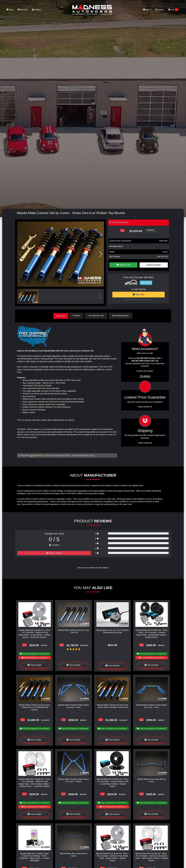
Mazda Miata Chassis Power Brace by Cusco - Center (73, 780)
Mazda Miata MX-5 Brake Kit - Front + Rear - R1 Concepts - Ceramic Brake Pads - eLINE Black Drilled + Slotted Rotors (152, 633)
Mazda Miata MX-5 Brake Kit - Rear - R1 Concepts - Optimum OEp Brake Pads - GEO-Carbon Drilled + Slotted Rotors (152, 857)
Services (23, 10)
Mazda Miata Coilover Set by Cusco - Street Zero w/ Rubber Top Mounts (113, 706)
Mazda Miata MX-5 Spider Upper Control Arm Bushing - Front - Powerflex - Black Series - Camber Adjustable (34, 857)
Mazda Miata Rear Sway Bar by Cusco (73, 854)
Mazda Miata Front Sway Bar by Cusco (152, 780)
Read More (145, 406)
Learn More (146, 283)
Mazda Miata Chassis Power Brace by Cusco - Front (152, 706)
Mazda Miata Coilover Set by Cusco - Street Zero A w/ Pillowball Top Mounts (35, 707)
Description (61, 316)
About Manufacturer (121, 316)
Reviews (78, 316)
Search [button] (160, 10)
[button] (101, 254)
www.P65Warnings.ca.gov (83, 455)
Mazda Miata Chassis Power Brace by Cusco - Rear (73, 706)
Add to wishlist (154, 265)
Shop (10, 10)
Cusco (165, 252)
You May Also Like (97, 316)
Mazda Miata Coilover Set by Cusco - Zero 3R (74, 631)
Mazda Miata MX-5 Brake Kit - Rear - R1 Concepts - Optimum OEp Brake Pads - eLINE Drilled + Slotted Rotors (113, 857)
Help (147, 10)
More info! (163, 241)
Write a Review (54, 553)
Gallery (36, 10)
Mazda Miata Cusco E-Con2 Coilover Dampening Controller (113, 631)
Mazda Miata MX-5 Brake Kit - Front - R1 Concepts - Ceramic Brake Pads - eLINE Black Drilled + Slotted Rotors (113, 782)
